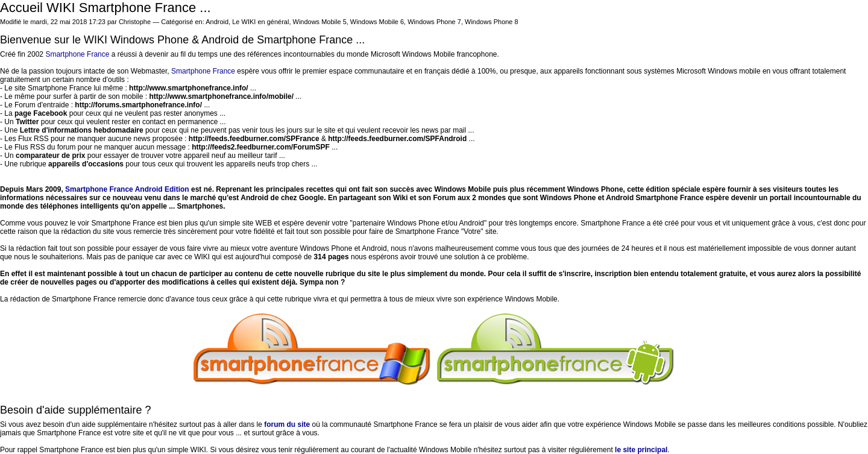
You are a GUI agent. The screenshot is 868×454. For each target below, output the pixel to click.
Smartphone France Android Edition (127, 189)
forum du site (287, 424)
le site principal (641, 450)
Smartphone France (77, 54)
